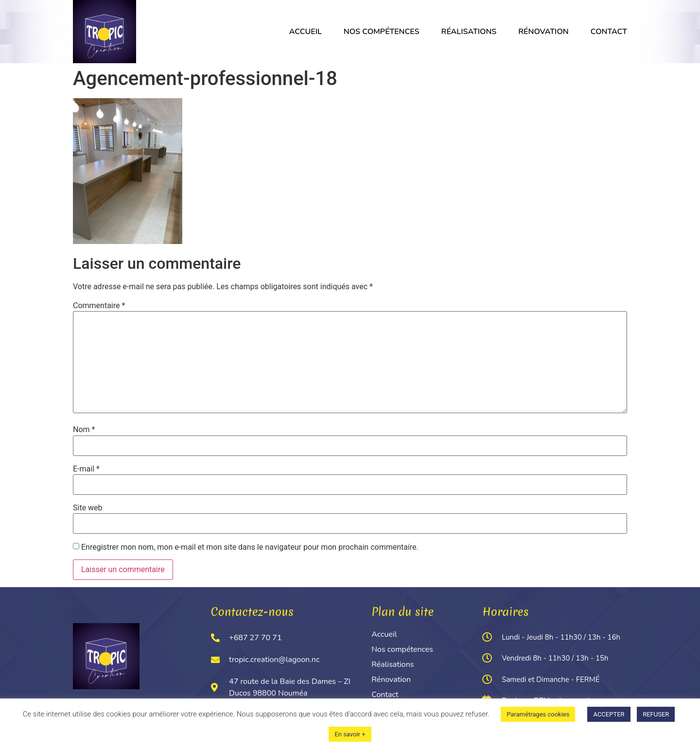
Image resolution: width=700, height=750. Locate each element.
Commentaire (99, 306)
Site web (88, 508)
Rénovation (543, 32)
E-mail (86, 469)
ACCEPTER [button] (609, 714)
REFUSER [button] (656, 714)
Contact (609, 32)
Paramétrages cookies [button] (538, 714)
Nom (84, 430)
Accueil (306, 32)
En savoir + (350, 734)
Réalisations (469, 32)
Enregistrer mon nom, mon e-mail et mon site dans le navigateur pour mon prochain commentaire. (250, 547)
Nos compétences (382, 32)
